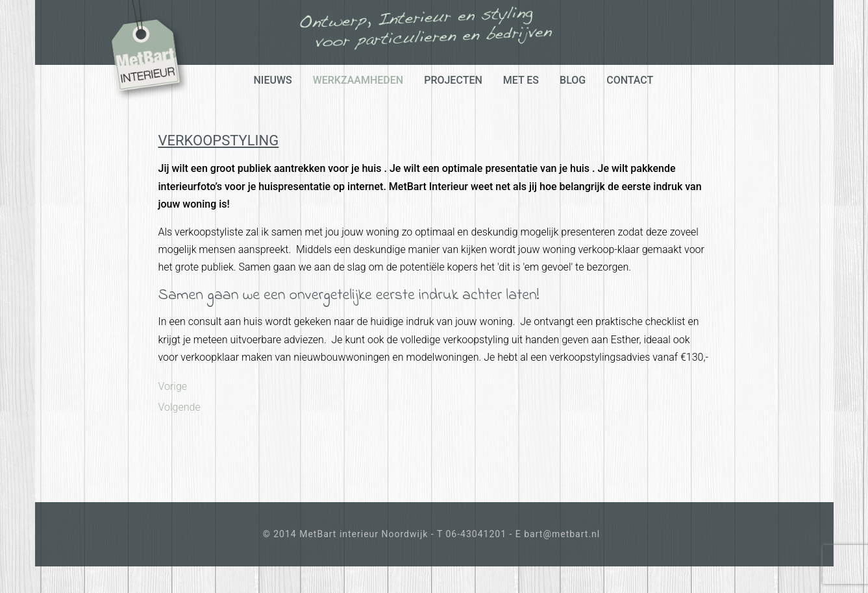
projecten (453, 80)
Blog (573, 80)
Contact (630, 80)
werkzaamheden (358, 80)
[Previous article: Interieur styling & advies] (173, 386)
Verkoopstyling (219, 140)
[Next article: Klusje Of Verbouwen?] (180, 407)
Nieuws (273, 80)
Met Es (521, 80)
